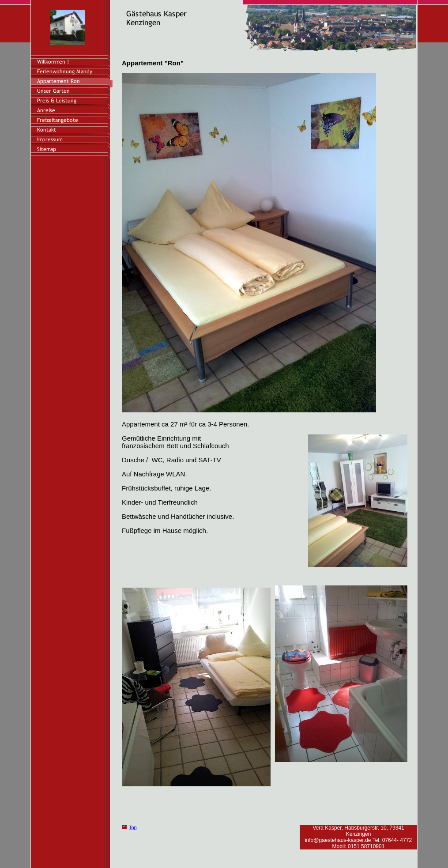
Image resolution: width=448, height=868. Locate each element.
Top (133, 827)
